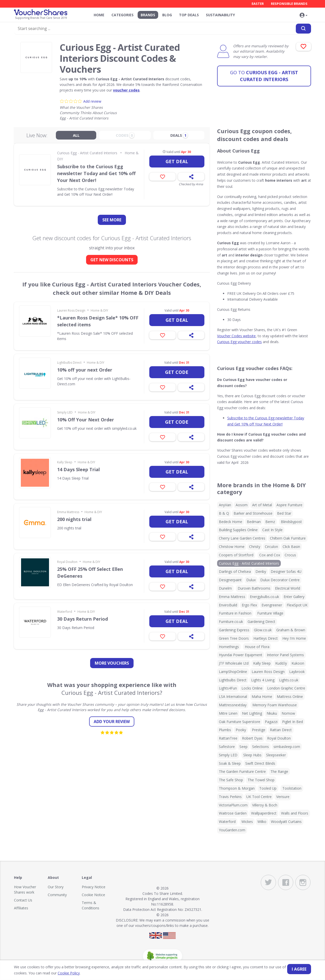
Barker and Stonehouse (253, 513)
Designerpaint (230, 580)
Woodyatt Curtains (286, 822)
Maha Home (262, 696)
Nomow (288, 713)
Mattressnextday (233, 705)
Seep (243, 747)
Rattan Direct (281, 730)
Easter (258, 4)
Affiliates (21, 908)
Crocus (290, 555)
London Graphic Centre (286, 688)
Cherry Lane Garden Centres (242, 538)
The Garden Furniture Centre (242, 771)
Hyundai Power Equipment (241, 655)
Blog (167, 15)
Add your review (112, 722)
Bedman (254, 522)
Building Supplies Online (238, 530)
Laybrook (297, 672)
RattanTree (228, 738)
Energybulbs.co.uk (264, 597)
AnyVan (225, 505)
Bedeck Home (231, 522)
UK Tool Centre (259, 797)
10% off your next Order (85, 370)
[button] (303, 16)
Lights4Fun (228, 688)
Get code (177, 372)
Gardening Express (234, 630)
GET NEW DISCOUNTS (112, 260)
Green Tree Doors (234, 638)
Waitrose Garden (233, 813)
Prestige (259, 730)
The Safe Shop (231, 780)
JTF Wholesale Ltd (234, 663)
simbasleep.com (287, 747)
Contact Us (23, 900)
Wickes (247, 822)
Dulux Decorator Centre (280, 580)
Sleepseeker (276, 755)
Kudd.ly (281, 663)
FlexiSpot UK (297, 605)
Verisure (283, 797)
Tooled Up (268, 788)
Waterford (65, 612)
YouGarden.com (232, 830)
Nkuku (272, 713)
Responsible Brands (289, 4)
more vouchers (112, 663)
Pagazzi (271, 722)
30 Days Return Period (83, 619)
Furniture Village (270, 613)
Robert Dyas (252, 738)
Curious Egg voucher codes (239, 342)
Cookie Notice (93, 895)
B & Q (224, 513)
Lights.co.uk (289, 680)
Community (57, 895)
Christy (255, 547)
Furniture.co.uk (231, 622)
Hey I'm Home (294, 638)
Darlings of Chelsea (235, 571)
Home (99, 15)
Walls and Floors (295, 813)
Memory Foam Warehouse (275, 705)
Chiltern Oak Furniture (288, 538)
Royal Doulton (67, 562)
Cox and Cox (270, 555)
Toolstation (292, 788)
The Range (279, 771)
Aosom (242, 505)
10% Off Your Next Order (86, 420)
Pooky (241, 730)
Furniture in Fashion (235, 613)
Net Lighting (252, 713)
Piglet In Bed (292, 722)
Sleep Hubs (252, 755)
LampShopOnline (233, 672)
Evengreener (272, 605)
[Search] (303, 29)
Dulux (251, 580)
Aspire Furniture (289, 505)
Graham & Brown (291, 630)
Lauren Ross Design (71, 310)
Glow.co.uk (263, 630)
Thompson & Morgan (237, 788)
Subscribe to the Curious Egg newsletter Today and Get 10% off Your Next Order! (96, 173)
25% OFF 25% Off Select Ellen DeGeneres (90, 572)
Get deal (177, 161)
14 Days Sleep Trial (78, 469)
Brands (148, 15)
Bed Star (284, 513)
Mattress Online (290, 696)
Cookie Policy (69, 973)
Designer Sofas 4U (286, 571)
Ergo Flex (249, 605)
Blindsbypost (291, 522)
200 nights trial (74, 519)
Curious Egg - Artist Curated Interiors (264, 76)
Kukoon (298, 663)
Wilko (262, 822)
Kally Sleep (65, 462)
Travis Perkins (230, 797)
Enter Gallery (294, 597)
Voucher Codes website (236, 336)
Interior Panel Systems (285, 655)
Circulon (271, 547)
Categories (123, 15)
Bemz (270, 522)
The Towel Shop (261, 780)
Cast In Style (272, 530)
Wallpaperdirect (264, 813)
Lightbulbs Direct (69, 363)
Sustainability (220, 15)
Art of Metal (262, 505)
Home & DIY (99, 310)
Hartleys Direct (266, 638)
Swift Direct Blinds (260, 763)
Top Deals (189, 15)
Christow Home (232, 547)
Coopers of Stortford (236, 555)
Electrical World (288, 588)
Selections (261, 747)
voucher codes (126, 90)
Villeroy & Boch (265, 805)
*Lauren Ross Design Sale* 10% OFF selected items (98, 321)
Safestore (227, 747)
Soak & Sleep (230, 763)
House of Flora (257, 647)
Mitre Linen (228, 713)
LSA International (233, 696)
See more (112, 220)
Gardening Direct (261, 622)
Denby (261, 571)
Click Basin (291, 547)
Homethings (229, 647)
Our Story (56, 887)
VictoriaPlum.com (233, 805)
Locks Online (252, 688)
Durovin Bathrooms (254, 588)
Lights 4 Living (263, 680)
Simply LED (65, 412)
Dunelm (225, 588)
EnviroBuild (228, 605)
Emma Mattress (68, 512)
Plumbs (225, 730)
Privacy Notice (94, 887)
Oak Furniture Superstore (240, 722)
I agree (299, 969)
